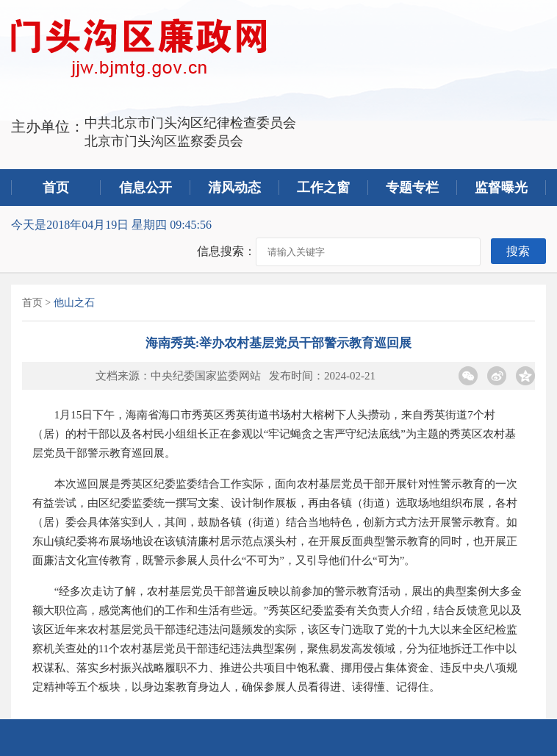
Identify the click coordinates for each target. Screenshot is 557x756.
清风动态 (234, 188)
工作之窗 (323, 188)
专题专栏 (412, 188)
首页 (56, 188)
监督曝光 (501, 188)
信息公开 (145, 188)
